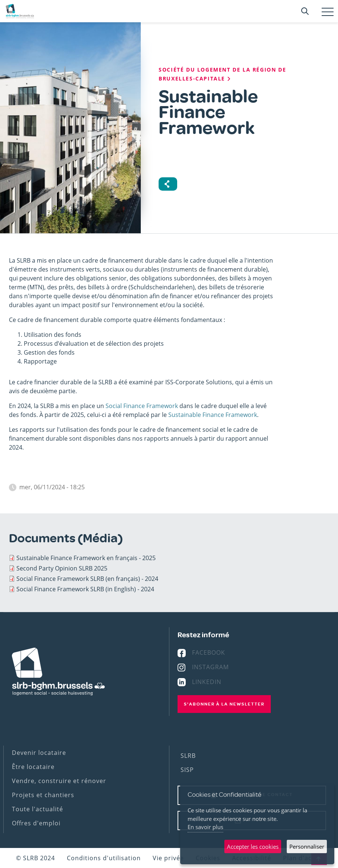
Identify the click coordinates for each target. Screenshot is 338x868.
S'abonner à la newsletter (224, 704)
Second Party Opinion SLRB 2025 (62, 568)
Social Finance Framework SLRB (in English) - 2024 (85, 589)
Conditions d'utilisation (104, 858)
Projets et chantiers (43, 795)
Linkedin (207, 682)
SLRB (188, 756)
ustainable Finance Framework (214, 415)
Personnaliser (307, 846)
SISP (187, 770)
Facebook (209, 652)
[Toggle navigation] (328, 12)
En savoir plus (205, 827)
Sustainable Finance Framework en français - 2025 (86, 558)
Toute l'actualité (38, 809)
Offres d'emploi (36, 823)
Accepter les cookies (253, 846)
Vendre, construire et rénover (59, 781)
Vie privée (168, 858)
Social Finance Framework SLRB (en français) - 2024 (87, 579)
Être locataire (33, 767)
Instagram (210, 667)
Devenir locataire (39, 753)
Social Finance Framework (142, 406)
